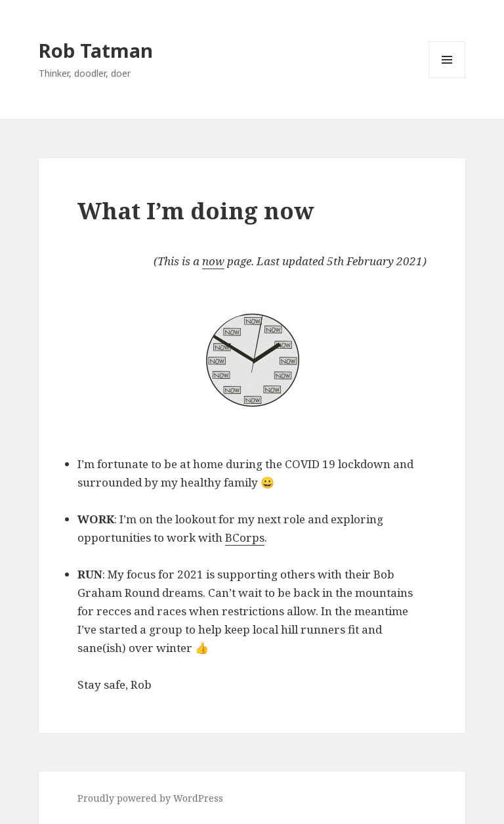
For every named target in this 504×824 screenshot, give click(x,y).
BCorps (245, 537)
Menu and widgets (447, 78)
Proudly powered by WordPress (150, 798)
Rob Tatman (96, 50)
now (213, 261)
